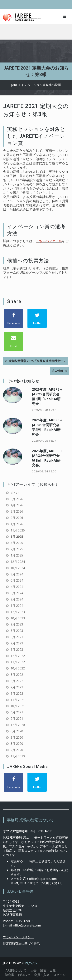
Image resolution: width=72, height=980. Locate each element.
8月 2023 (17, 631)
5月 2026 (17, 499)
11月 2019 (18, 756)
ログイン (31, 963)
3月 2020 (17, 744)
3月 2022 (17, 681)
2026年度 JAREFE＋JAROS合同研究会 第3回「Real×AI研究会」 (47, 396)
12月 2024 (18, 562)
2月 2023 (17, 643)
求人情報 (57, 371)
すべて (15, 493)
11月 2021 (18, 700)
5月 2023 (17, 637)
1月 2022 (17, 694)
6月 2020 (17, 731)
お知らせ (24, 975)
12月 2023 (18, 612)
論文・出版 (48, 970)
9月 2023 (17, 624)
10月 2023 (18, 618)
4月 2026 (17, 505)
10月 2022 (18, 668)
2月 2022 (17, 687)
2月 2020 (17, 750)
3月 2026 (17, 511)
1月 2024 (17, 606)
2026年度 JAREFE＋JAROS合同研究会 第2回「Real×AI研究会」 (47, 427)
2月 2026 (17, 518)
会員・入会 (42, 975)
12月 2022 (18, 656)
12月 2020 (18, 725)
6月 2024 (17, 580)
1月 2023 (17, 650)
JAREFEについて (16, 970)
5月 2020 (17, 737)
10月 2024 (18, 568)
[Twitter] (37, 318)
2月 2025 (17, 549)
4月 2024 (17, 587)
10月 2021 (18, 706)
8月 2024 (17, 574)
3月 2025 (17, 543)
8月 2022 (17, 675)
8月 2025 (17, 537)
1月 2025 (17, 555)
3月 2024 (17, 593)
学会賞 (9, 975)
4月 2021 (17, 712)
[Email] (14, 341)
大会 (33, 970)
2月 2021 (17, 719)
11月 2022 (18, 662)
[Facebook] (14, 318)
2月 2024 (17, 599)
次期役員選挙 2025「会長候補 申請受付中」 (38, 361)
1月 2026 (17, 524)
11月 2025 (18, 530)
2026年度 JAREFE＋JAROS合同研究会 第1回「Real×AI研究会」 (47, 458)
